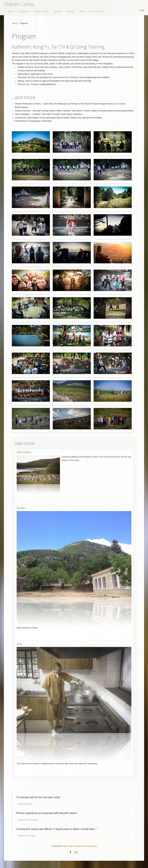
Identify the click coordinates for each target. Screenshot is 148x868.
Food (19, 644)
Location (58, 11)
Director (71, 11)
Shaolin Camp (19, 4)
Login (142, 10)
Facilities (21, 508)
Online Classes (97, 11)
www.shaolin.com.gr (89, 846)
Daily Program (24, 452)
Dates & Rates (41, 11)
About (11, 11)
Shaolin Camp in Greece (71, 846)
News (82, 11)
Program (24, 11)
